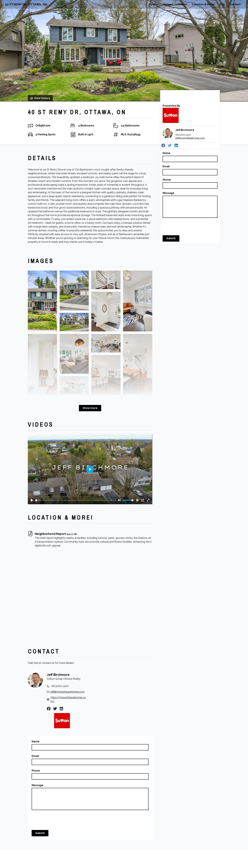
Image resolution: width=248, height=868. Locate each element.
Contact (235, 4)
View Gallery (40, 98)
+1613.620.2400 (183, 135)
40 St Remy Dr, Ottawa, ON (26, 4)
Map (222, 4)
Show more (90, 408)
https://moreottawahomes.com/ (68, 699)
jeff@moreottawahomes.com (190, 138)
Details (154, 4)
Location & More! (203, 4)
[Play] (32, 500)
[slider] (72, 500)
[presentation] (187, 227)
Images (168, 4)
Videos (183, 4)
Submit (171, 238)
